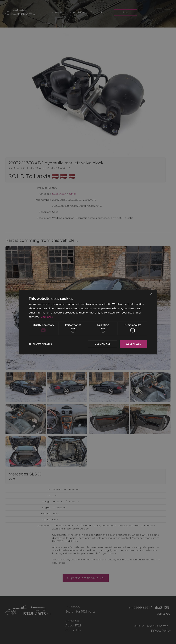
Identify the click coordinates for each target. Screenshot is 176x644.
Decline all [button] (102, 344)
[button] (40, 344)
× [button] (151, 294)
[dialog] (88, 322)
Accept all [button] (133, 344)
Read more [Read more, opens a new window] (46, 317)
